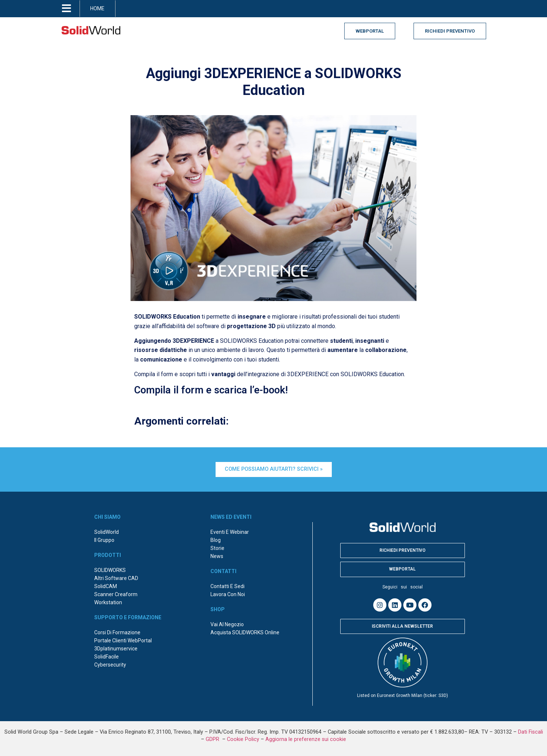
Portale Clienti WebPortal (123, 641)
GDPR (213, 739)
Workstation (108, 602)
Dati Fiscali (531, 732)
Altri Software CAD (116, 578)
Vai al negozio (227, 624)
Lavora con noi (228, 594)
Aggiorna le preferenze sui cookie (306, 739)
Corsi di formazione (117, 632)
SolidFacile (107, 657)
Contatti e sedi (227, 586)
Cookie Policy (243, 739)
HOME (97, 8)
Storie (217, 548)
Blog (216, 540)
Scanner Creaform (116, 594)
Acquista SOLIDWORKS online (245, 632)
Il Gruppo (104, 540)
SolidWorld (107, 532)
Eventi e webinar (230, 532)
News (217, 556)
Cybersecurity (110, 665)
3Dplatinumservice (116, 649)
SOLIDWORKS (110, 570)
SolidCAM (106, 586)
